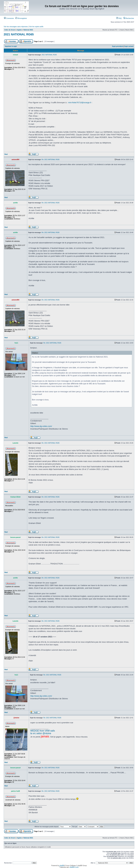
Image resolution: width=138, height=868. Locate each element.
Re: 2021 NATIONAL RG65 (51, 160)
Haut (6, 154)
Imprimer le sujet (11, 46)
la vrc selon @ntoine (41, 733)
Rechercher (129, 18)
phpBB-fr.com (74, 867)
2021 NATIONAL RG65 (19, 34)
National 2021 (28, 30)
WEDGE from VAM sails (43, 731)
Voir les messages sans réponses (16, 27)
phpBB (62, 866)
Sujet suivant (129, 46)
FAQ (119, 18)
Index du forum (10, 30)
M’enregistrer (21, 18)
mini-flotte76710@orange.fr (80, 103)
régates (19, 30)
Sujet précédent (118, 46)
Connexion (9, 18)
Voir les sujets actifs (36, 27)
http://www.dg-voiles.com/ (41, 426)
